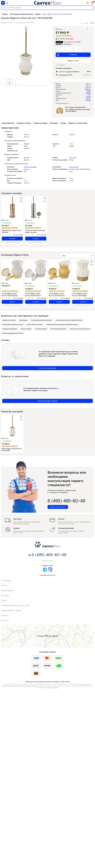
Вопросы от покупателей (78, 123)
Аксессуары (23, 320)
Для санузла (74, 167)
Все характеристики (62, 103)
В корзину (67, 55)
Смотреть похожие (24, 123)
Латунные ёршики (41, 329)
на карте (53, 636)
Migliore (88, 89)
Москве (68, 72)
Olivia (89, 91)
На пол (26, 169)
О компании (6, 581)
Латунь (26, 167)
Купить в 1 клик (73, 61)
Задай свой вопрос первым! (47, 401)
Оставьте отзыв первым (47, 368)
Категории (54, 123)
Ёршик (89, 97)
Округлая (73, 158)
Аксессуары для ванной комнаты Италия (69, 320)
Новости (5, 616)
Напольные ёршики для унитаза (13, 333)
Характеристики (8, 123)
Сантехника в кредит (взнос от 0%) (15, 606)
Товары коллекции (40, 123)
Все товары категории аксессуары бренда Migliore (78, 110)
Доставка (5, 596)
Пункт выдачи (63, 75)
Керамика (33, 167)
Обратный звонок (47, 561)
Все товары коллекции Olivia (76, 107)
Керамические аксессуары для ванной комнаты (62, 325)
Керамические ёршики (10, 329)
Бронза (88, 100)
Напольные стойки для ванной (80, 329)
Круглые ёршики (26, 329)
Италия (88, 93)
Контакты (5, 621)
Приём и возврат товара (11, 611)
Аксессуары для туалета (35, 325)
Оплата (4, 601)
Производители (7, 591)
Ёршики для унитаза (9, 320)
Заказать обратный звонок (58, 507)
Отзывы (63, 123)
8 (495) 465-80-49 (66, 501)
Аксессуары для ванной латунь (13, 325)
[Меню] (3, 3)
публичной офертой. (53, 688)
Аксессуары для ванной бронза (42, 320)
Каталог (4, 586)
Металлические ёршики (58, 329)
